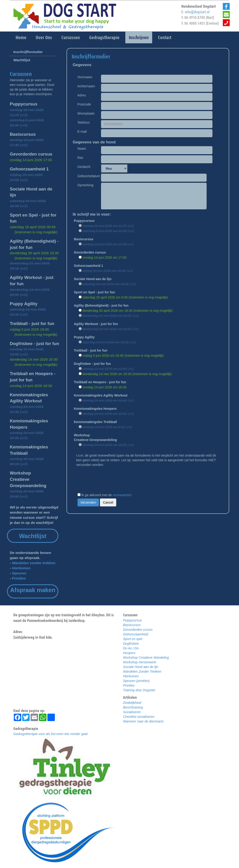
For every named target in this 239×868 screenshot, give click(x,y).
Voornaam (85, 77)
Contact (165, 37)
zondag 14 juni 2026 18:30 (31, 386)
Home (21, 37)
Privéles (19, 578)
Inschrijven (139, 37)
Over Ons (44, 37)
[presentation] (112, 478)
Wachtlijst (22, 60)
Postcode (84, 104)
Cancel (108, 502)
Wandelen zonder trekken (34, 563)
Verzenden (88, 502)
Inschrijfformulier (28, 52)
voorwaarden (122, 495)
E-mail (82, 132)
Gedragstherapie (104, 37)
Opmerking (85, 185)
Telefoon (84, 122)
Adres (82, 95)
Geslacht (84, 167)
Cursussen (71, 37)
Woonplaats (86, 113)
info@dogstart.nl (197, 12)
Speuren (19, 573)
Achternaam (86, 86)
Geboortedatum (87, 176)
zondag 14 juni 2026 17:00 (31, 160)
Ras (80, 158)
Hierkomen (21, 568)
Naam (82, 149)
